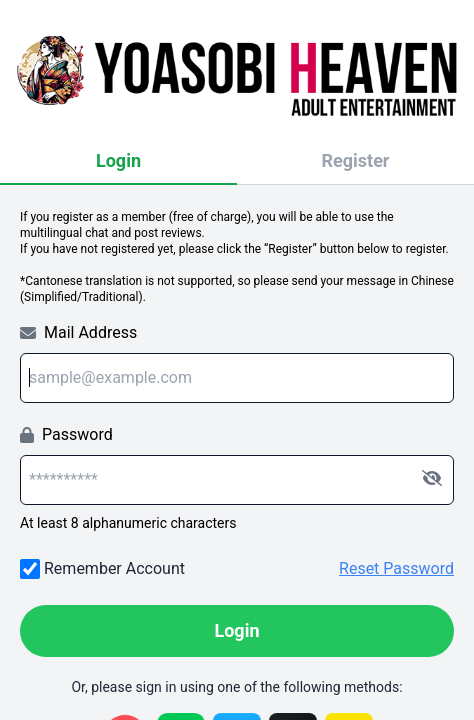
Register (356, 160)
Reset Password (396, 568)
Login (118, 160)
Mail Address (78, 332)
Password (66, 434)
